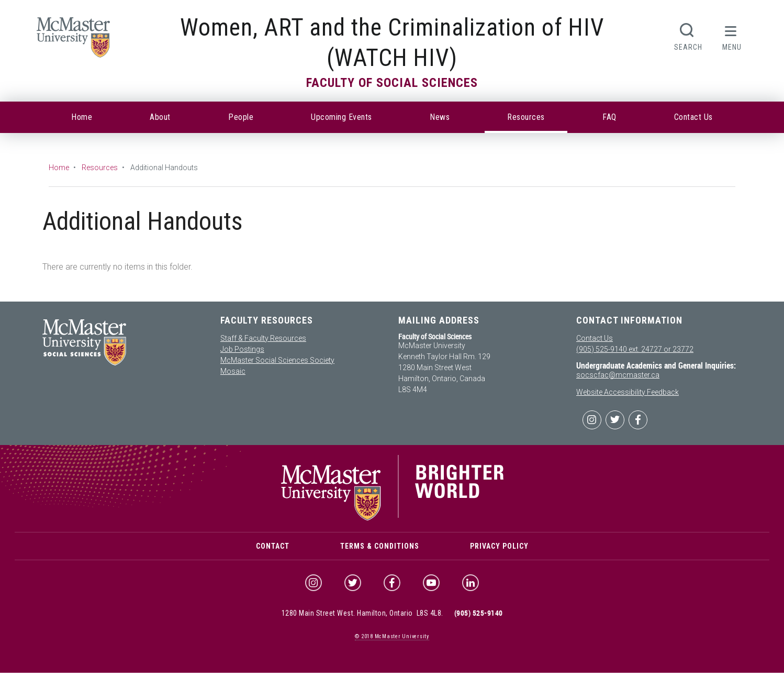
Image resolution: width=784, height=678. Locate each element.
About (160, 117)
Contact (273, 549)
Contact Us (693, 117)
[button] (732, 36)
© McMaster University (392, 642)
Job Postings (242, 349)
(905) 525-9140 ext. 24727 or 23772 (635, 349)
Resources (526, 117)
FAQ (609, 117)
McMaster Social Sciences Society (277, 360)
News (440, 117)
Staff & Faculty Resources (263, 338)
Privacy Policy (499, 549)
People (241, 117)
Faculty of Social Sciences (392, 83)
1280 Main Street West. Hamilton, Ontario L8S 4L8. (362, 619)
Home (82, 117)
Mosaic (233, 371)
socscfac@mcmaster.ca (618, 375)
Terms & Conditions (380, 549)
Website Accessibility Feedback (628, 392)
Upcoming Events (341, 117)
